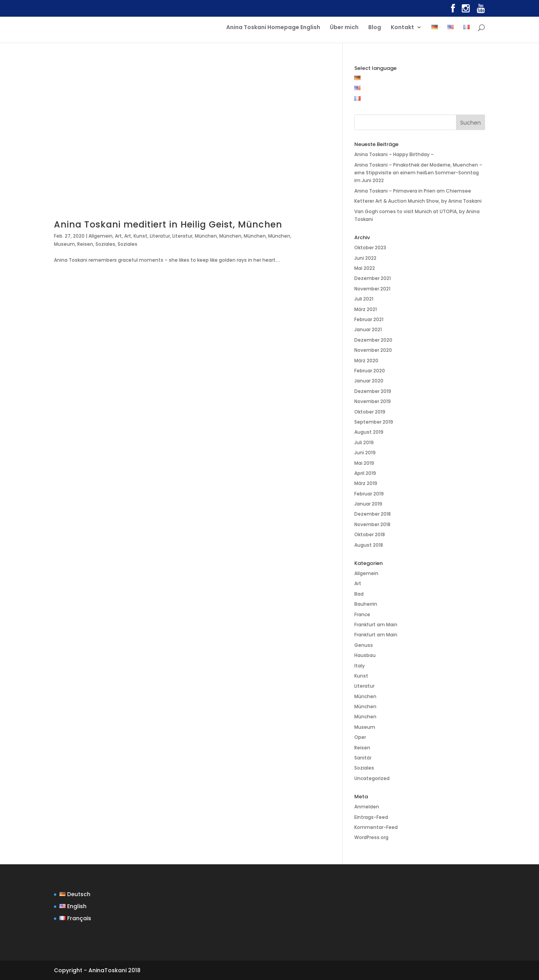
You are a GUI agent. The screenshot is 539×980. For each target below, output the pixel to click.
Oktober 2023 (370, 248)
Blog (375, 28)
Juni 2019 (365, 453)
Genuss (364, 645)
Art (118, 236)
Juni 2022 (365, 258)
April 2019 (365, 473)
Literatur (160, 236)
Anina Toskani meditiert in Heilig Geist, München (168, 224)
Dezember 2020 (373, 340)
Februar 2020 (370, 371)
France (362, 614)
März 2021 (366, 309)
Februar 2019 (369, 494)
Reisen (85, 244)
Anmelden (367, 807)
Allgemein (101, 236)
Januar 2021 (368, 329)
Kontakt (402, 28)
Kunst (140, 236)
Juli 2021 (364, 299)
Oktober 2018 (370, 534)
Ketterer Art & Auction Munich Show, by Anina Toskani (418, 201)
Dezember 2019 (373, 391)
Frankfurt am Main (376, 625)
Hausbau (365, 655)
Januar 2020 (369, 381)
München (206, 236)
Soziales (105, 244)
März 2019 (366, 483)
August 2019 (369, 432)
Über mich (344, 28)
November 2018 (372, 524)
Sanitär (363, 758)
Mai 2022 (365, 268)
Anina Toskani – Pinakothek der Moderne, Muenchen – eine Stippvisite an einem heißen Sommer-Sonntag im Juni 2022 (418, 173)
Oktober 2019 (370, 412)
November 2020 (373, 350)
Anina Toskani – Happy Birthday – (394, 154)
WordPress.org (371, 837)
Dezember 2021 (373, 278)
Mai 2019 (364, 463)
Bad (359, 594)
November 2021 (372, 289)
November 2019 (373, 401)
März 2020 (366, 361)
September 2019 (374, 422)
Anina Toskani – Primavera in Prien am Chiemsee (413, 191)
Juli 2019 (364, 442)
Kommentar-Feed (376, 827)
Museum (64, 244)
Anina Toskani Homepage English (273, 28)
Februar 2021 (369, 319)
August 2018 (369, 545)
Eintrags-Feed (371, 817)
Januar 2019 (368, 504)
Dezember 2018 (373, 514)
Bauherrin (366, 604)
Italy (360, 666)
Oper (360, 737)
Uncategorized (372, 778)
